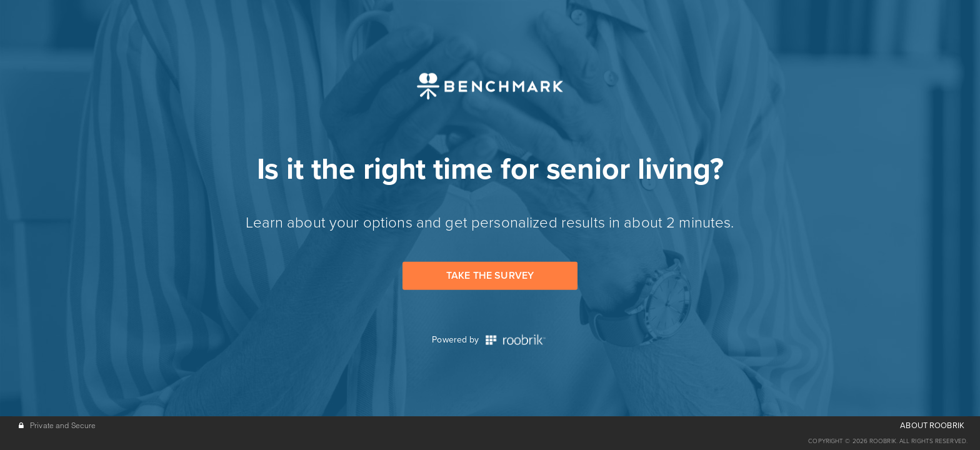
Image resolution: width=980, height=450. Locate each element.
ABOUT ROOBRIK (932, 426)
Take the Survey (490, 276)
